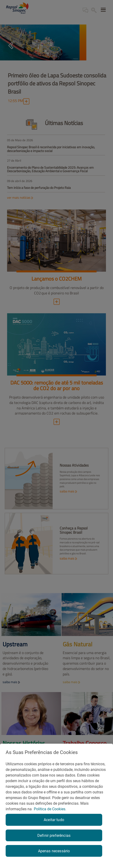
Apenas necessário (54, 851)
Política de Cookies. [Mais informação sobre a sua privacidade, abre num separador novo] (50, 809)
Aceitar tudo (54, 820)
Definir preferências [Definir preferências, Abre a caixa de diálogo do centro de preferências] (54, 836)
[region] (56, 806)
